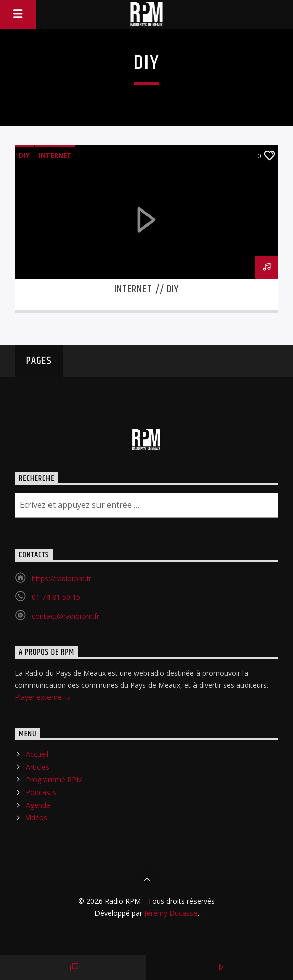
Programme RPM (54, 780)
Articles (38, 767)
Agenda (38, 805)
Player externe (43, 698)
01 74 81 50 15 (56, 597)
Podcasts (41, 792)
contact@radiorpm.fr (66, 616)
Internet (55, 155)
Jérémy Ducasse (170, 913)
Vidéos (37, 818)
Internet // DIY (146, 289)
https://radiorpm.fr (62, 578)
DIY (24, 155)
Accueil (37, 754)
